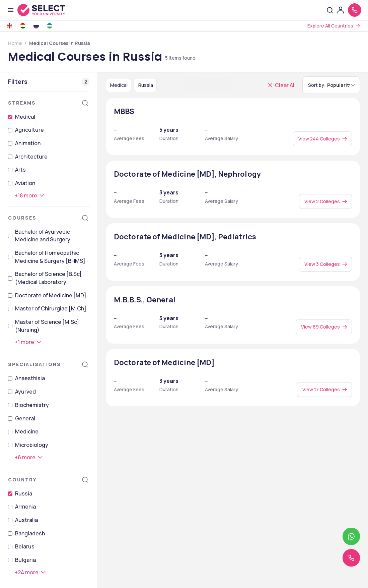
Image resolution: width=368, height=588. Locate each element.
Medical (25, 117)
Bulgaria (25, 560)
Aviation (25, 183)
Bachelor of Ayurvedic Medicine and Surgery (43, 236)
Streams (22, 103)
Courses (22, 218)
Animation (28, 143)
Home (15, 43)
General (25, 418)
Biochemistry (32, 405)
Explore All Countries (330, 26)
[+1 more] (28, 342)
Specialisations (34, 364)
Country (22, 480)
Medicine (27, 431)
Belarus (25, 546)
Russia (24, 493)
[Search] (85, 103)
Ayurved (25, 392)
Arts (20, 170)
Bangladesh (30, 533)
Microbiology (32, 445)
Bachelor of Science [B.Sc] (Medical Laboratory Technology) (48, 278)
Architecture (31, 157)
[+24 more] (31, 572)
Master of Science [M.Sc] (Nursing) (47, 326)
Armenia (25, 507)
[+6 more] (29, 457)
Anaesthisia (30, 378)
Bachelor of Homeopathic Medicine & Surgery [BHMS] (50, 257)
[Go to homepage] (48, 10)
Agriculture (29, 130)
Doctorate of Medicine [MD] (51, 295)
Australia (26, 520)
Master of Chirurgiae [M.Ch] (51, 308)
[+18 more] (30, 195)
